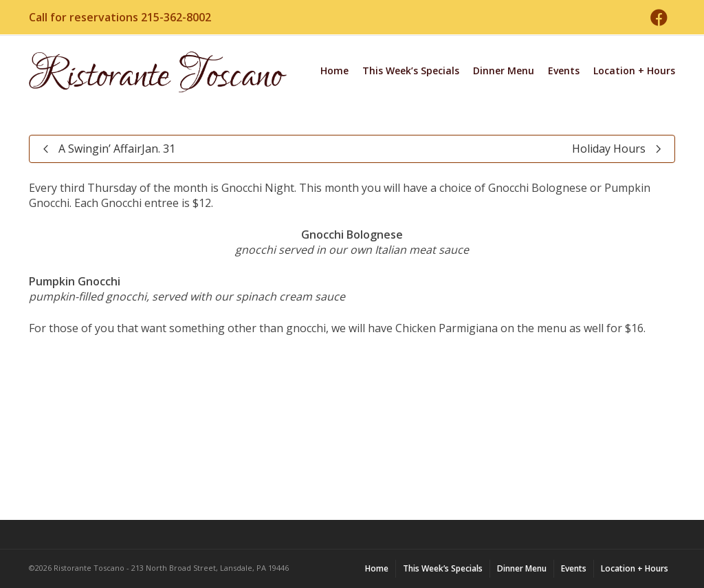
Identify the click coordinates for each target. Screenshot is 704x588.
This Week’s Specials (411, 70)
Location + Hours (634, 70)
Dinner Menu (504, 70)
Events (564, 70)
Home (334, 70)
